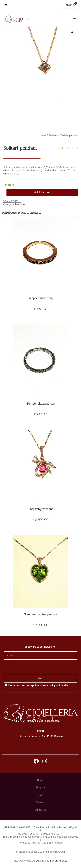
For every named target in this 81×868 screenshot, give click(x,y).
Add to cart (42, 192)
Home (43, 135)
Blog (40, 795)
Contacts (41, 802)
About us (40, 810)
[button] (75, 19)
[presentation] (29, 667)
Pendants (54, 135)
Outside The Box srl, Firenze (51, 861)
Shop (41, 788)
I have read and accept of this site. (38, 685)
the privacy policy (45, 685)
